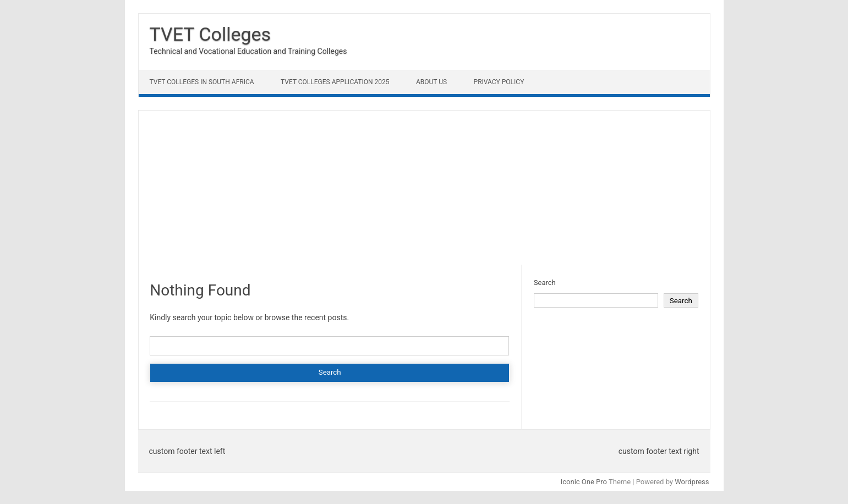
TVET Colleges (210, 34)
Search (545, 283)
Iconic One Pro (584, 482)
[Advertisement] (424, 188)
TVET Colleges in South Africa (202, 82)
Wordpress (692, 482)
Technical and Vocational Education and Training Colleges (248, 51)
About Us (431, 82)
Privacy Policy (499, 82)
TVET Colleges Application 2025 (335, 82)
